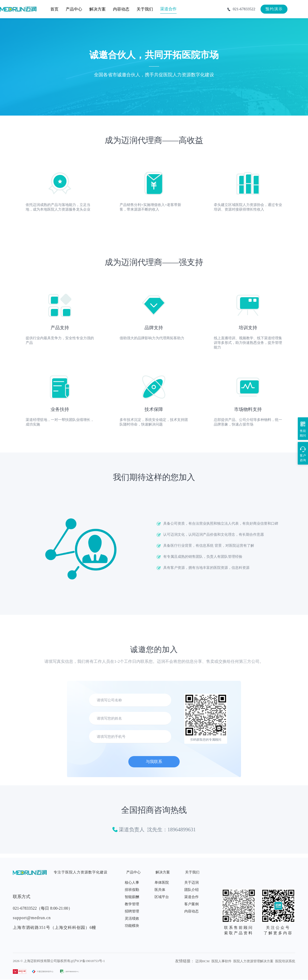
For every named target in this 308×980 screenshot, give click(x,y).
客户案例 (191, 904)
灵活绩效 (132, 918)
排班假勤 (132, 890)
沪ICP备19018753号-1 (89, 961)
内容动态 (191, 911)
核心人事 (132, 883)
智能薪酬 (132, 897)
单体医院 (162, 883)
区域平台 (162, 897)
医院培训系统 (285, 961)
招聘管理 (132, 911)
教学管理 (132, 904)
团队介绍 (191, 890)
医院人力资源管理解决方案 (253, 961)
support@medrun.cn (32, 918)
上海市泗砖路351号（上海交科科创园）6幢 (55, 927)
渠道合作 (191, 897)
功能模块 (132, 926)
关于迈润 (191, 883)
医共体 (160, 890)
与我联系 (154, 762)
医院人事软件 (222, 961)
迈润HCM (203, 961)
